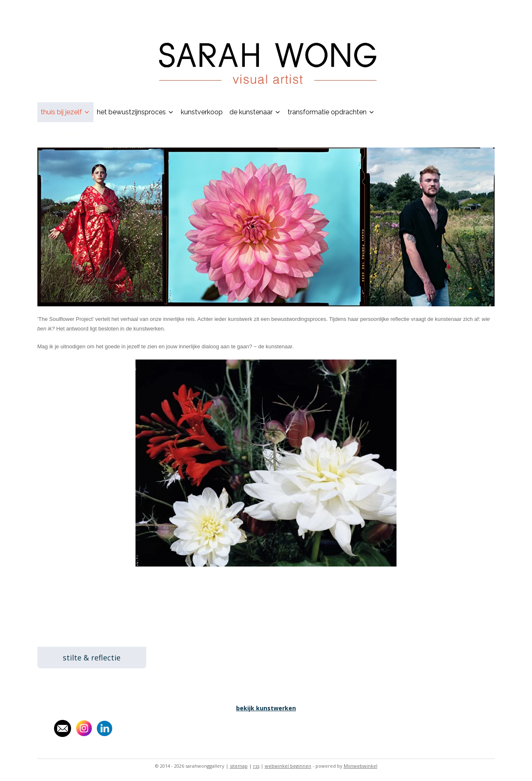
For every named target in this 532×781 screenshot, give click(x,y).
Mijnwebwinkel (361, 766)
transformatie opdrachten (331, 112)
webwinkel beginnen (288, 766)
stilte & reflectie (92, 658)
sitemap (239, 766)
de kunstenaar (255, 112)
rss (256, 766)
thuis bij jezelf (65, 112)
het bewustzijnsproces (135, 112)
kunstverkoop (202, 112)
